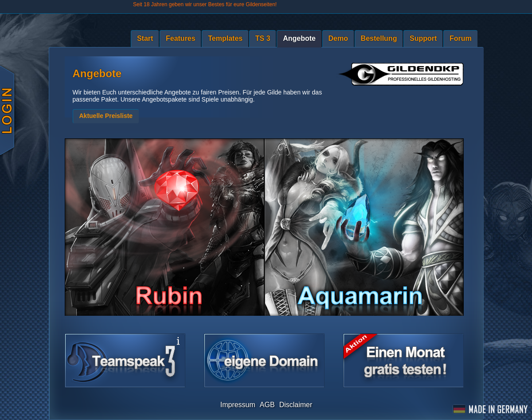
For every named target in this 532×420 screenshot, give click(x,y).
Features (181, 38)
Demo (338, 38)
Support (423, 38)
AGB (267, 405)
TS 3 (263, 38)
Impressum (238, 405)
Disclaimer (296, 405)
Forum (461, 38)
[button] (106, 116)
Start (145, 38)
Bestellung (379, 38)
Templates (225, 38)
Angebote (299, 38)
